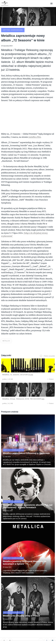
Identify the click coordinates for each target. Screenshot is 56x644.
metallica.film (35, 137)
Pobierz (50, 379)
